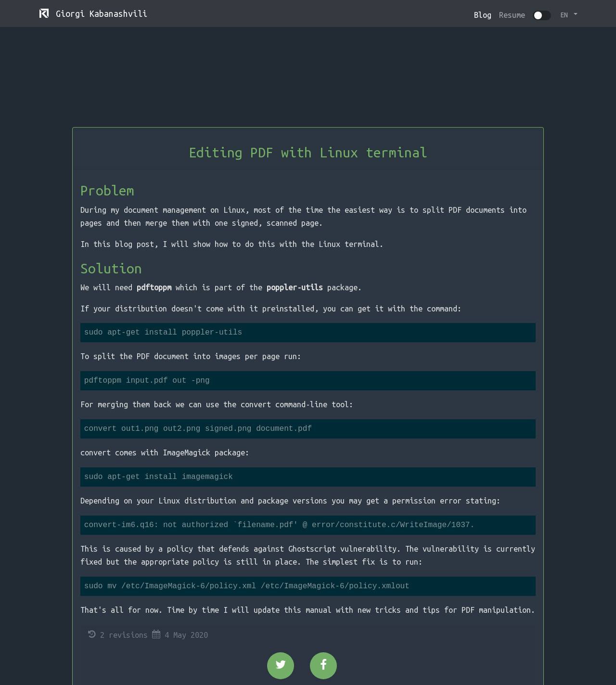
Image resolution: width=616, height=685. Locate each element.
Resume (512, 15)
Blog (483, 15)
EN (566, 15)
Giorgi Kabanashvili (93, 14)
